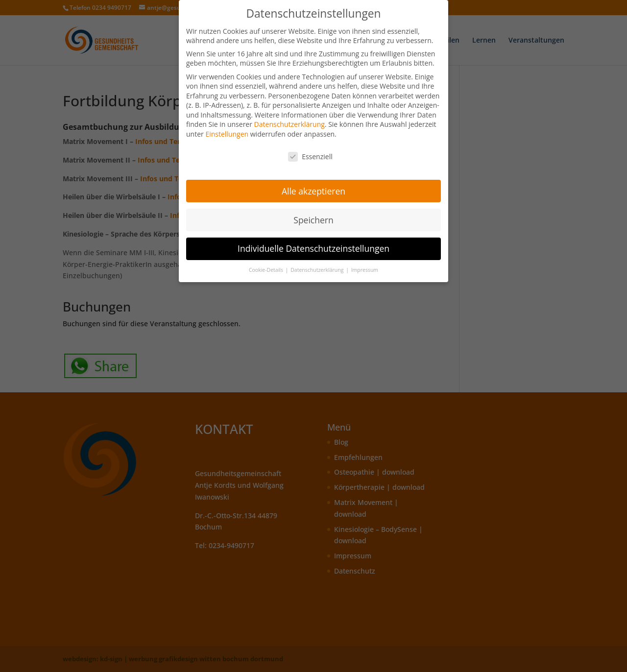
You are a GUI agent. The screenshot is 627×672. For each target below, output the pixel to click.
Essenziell (310, 156)
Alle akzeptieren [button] (313, 190)
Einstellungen (227, 133)
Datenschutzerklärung (289, 123)
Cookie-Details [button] (267, 269)
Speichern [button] (313, 218)
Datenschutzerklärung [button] (318, 269)
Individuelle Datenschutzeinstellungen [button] (313, 247)
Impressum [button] (365, 269)
